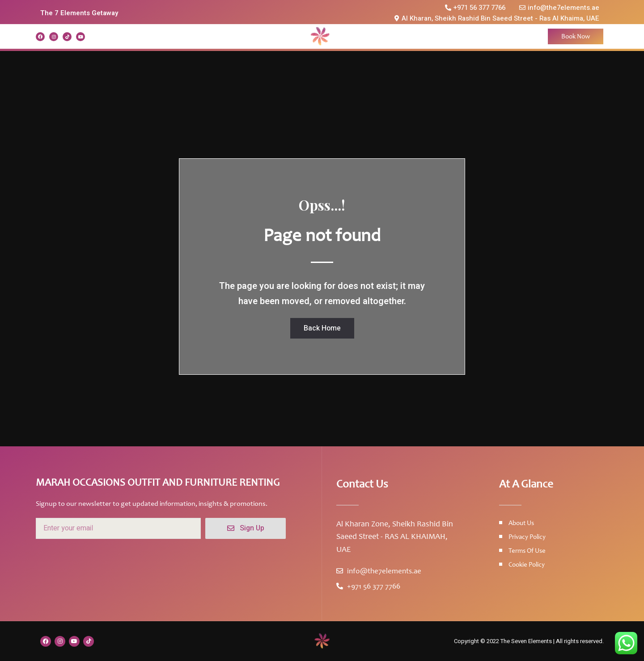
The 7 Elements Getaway (79, 13)
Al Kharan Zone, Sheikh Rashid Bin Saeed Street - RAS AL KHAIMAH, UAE (395, 537)
